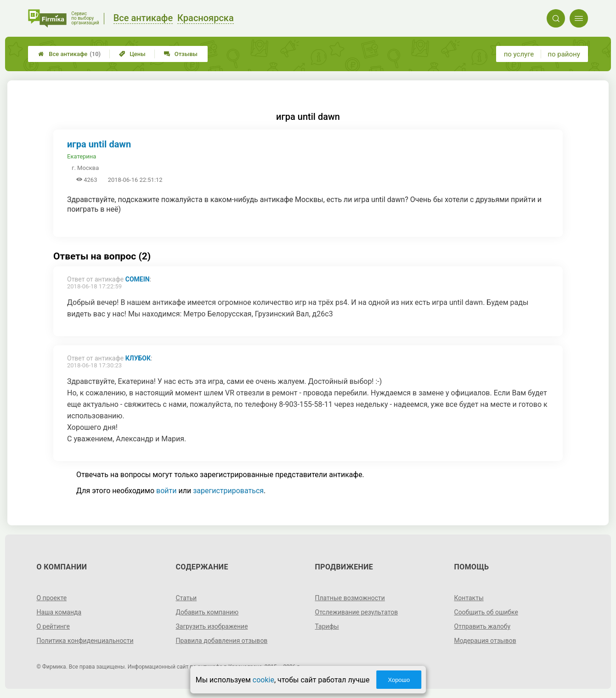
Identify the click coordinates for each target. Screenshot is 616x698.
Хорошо (399, 680)
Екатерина (82, 156)
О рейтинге (53, 626)
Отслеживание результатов (357, 612)
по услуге (519, 54)
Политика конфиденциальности (85, 641)
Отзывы (181, 54)
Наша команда (59, 612)
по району (564, 54)
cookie (263, 680)
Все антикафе (69, 54)
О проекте (51, 598)
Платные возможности (350, 598)
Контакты (469, 598)
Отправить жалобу (483, 626)
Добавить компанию (207, 612)
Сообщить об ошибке (486, 612)
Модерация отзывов (485, 641)
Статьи (186, 598)
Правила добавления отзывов (221, 641)
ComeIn (138, 279)
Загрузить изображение (212, 626)
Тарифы (327, 626)
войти (166, 491)
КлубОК (138, 358)
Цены (132, 54)
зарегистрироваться (228, 491)
